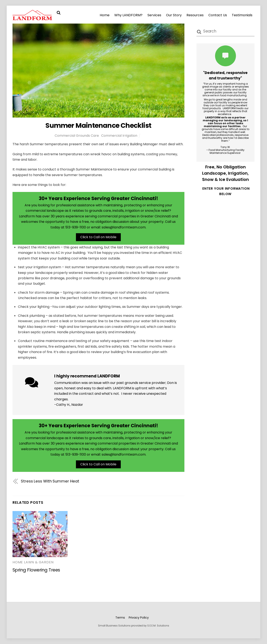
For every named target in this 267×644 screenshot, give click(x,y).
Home (105, 15)
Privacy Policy (139, 618)
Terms (120, 618)
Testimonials (242, 15)
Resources (195, 15)
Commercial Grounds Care (77, 136)
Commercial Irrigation (119, 136)
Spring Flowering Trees (36, 570)
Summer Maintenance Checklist (98, 125)
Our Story (174, 15)
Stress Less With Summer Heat (50, 481)
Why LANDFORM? (128, 15)
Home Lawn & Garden (33, 562)
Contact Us (218, 15)
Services (154, 15)
